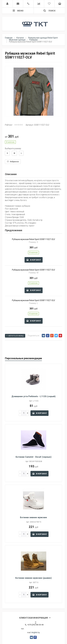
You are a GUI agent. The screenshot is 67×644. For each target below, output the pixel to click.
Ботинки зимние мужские (33, 517)
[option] (33, 92)
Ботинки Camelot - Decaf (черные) (34, 457)
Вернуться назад (15, 336)
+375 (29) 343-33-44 (34, 625)
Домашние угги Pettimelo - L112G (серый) (34, 396)
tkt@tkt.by (36, 632)
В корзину (34, 260)
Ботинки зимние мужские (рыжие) (34, 578)
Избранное (13, 162)
